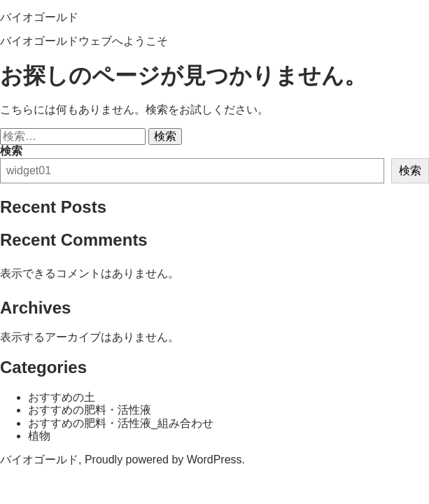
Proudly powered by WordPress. (165, 460)
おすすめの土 (62, 397)
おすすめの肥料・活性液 (90, 410)
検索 (11, 151)
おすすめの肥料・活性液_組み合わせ (121, 423)
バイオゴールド (39, 17)
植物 (39, 436)
